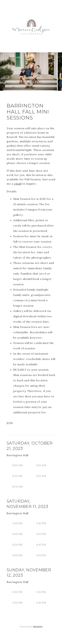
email (18, 184)
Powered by (31, 627)
